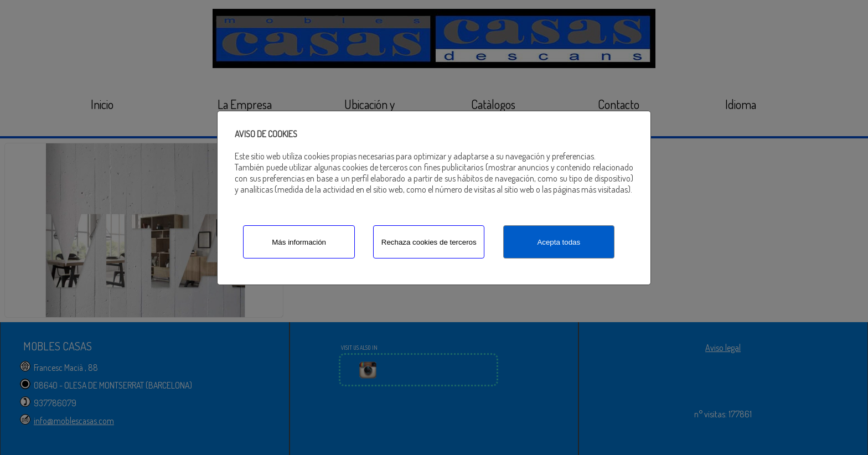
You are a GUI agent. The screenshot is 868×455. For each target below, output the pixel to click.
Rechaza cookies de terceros (429, 242)
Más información (299, 242)
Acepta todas (559, 242)
